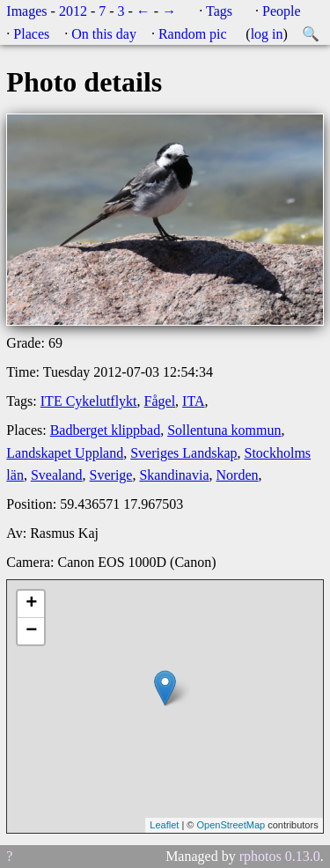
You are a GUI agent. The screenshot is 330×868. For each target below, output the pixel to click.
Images (26, 11)
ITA (193, 401)
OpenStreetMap (231, 825)
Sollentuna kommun (224, 430)
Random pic (193, 34)
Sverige (111, 475)
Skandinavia (174, 475)
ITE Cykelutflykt (89, 401)
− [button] (31, 631)
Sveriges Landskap (183, 453)
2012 (73, 11)
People (282, 11)
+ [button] (31, 604)
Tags (219, 11)
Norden (238, 475)
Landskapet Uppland (65, 453)
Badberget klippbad (105, 430)
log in (267, 34)
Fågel (160, 401)
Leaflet (164, 825)
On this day (104, 34)
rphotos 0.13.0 (280, 856)
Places (31, 34)
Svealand (57, 475)
